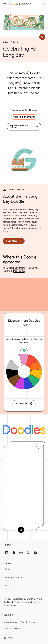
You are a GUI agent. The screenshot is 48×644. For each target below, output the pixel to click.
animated (22, 73)
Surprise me (24, 404)
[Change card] (21, 530)
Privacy (7, 628)
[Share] (42, 37)
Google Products (29, 622)
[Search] (44, 4)
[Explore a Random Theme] (24, 127)
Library (7, 569)
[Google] (8, 615)
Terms (17, 628)
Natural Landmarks (24, 117)
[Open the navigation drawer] (5, 4)
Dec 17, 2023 (19, 271)
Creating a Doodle (13, 577)
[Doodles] (24, 429)
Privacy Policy (21, 602)
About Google (11, 622)
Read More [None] (14, 241)
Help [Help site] (8, 638)
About (7, 586)
